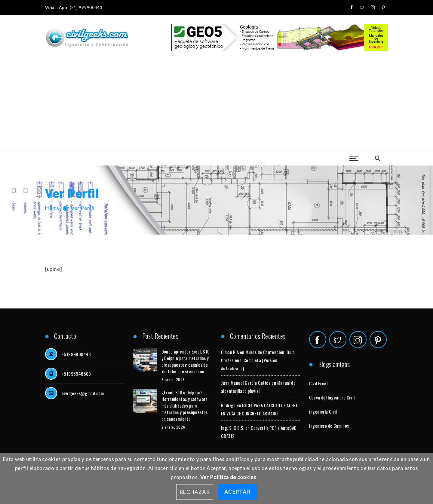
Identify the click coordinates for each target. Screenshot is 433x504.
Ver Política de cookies (228, 477)
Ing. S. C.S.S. (233, 428)
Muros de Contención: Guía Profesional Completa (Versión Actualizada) (258, 360)
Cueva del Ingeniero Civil (332, 397)
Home (52, 208)
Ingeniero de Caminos (329, 426)
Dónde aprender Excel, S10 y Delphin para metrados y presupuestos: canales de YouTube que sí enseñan (186, 361)
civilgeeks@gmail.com (83, 393)
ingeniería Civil (323, 411)
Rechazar (195, 492)
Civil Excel (318, 383)
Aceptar (237, 492)
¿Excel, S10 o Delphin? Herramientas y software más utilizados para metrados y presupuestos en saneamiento (185, 405)
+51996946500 (76, 374)
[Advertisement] (216, 105)
